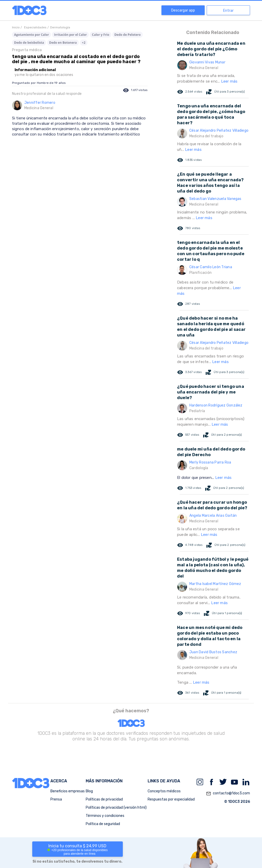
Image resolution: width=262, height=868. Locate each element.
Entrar (228, 11)
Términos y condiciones (105, 816)
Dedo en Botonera (63, 43)
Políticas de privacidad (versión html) (116, 808)
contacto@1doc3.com (228, 794)
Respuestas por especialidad (171, 799)
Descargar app (183, 10)
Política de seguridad (103, 824)
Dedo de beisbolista (29, 43)
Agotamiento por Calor (31, 35)
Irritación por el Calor (70, 35)
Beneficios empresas (68, 791)
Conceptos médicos (164, 791)
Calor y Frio (101, 35)
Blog (89, 791)
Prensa (56, 799)
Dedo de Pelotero (128, 35)
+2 (84, 43)
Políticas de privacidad (104, 799)
